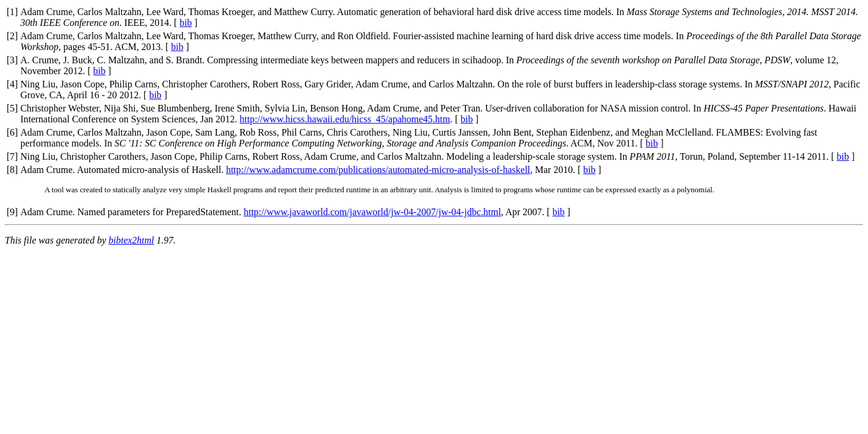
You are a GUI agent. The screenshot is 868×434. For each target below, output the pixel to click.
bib (186, 23)
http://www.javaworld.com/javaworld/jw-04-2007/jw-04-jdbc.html (372, 212)
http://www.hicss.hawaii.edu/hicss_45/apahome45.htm (345, 119)
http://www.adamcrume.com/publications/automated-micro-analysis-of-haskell (378, 170)
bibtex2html (131, 240)
